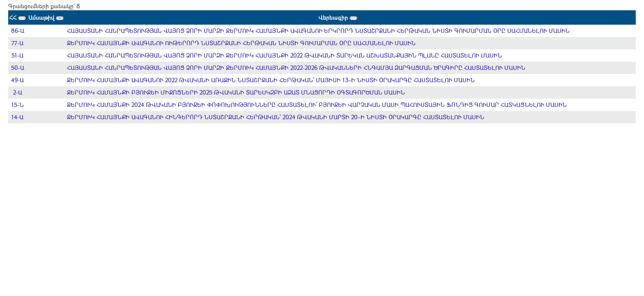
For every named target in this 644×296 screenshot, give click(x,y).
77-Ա (17, 43)
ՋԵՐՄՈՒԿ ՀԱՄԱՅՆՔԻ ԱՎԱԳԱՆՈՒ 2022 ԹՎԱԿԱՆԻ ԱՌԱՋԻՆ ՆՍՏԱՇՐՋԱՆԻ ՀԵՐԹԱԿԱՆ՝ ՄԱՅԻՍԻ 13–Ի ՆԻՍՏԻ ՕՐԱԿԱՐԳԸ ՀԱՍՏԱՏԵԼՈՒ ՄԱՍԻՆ (271, 80)
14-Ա (17, 117)
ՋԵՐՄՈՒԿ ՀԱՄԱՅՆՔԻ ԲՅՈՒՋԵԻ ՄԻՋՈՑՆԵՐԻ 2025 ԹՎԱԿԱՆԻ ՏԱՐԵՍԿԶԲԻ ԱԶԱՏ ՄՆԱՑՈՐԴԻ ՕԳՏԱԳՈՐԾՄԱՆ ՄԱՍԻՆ (236, 92)
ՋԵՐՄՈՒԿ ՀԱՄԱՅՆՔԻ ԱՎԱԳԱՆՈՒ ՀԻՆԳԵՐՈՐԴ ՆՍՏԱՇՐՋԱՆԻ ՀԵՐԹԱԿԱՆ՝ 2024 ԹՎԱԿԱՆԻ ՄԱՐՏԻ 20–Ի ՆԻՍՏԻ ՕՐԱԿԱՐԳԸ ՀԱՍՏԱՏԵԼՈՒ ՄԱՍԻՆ (276, 117)
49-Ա (17, 80)
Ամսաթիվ (46, 17)
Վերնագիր (338, 17)
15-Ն (18, 105)
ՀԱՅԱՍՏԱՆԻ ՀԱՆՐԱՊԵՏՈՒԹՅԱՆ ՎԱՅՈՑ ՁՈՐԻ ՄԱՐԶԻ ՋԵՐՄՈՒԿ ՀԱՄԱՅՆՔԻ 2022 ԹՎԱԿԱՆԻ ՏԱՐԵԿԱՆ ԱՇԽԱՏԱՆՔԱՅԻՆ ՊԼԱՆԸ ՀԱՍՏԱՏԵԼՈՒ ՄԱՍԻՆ (284, 55)
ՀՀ (17, 17)
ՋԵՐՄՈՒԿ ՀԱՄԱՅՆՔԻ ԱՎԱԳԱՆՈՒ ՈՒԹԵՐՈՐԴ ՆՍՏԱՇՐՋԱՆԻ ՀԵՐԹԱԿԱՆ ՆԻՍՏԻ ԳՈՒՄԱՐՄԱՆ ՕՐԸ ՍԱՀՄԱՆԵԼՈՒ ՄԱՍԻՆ (241, 43)
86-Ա (18, 31)
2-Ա (18, 92)
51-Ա (17, 55)
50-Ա (18, 68)
